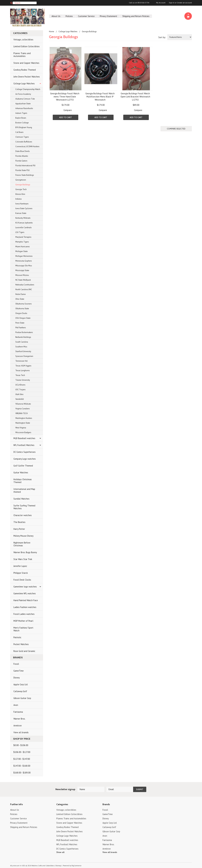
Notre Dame (21, 294)
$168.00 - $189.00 (22, 773)
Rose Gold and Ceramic (24, 651)
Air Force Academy (23, 94)
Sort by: (162, 37)
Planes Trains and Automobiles (22, 55)
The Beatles (19, 522)
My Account (161, 3)
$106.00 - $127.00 (22, 752)
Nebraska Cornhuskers (25, 285)
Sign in (172, 3)
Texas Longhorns (23, 370)
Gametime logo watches (25, 587)
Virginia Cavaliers (23, 409)
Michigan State (22, 251)
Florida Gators (21, 161)
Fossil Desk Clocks (22, 580)
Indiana (18, 199)
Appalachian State (23, 104)
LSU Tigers (20, 232)
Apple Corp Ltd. (21, 684)
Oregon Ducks (21, 313)
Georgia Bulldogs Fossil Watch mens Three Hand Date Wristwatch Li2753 (65, 97)
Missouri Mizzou (22, 275)
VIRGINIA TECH (22, 413)
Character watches (23, 515)
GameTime (19, 671)
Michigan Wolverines (24, 256)
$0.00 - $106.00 (21, 745)
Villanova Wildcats (23, 404)
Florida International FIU (25, 166)
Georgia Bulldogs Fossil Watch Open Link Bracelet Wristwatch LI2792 (135, 97)
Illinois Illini (20, 194)
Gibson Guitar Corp (22, 698)
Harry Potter (19, 529)
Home (52, 31)
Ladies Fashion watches (25, 607)
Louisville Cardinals (24, 227)
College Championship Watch (28, 89)
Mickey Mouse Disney (23, 536)
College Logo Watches (24, 83)
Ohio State (20, 299)
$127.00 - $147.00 (22, 759)
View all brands (21, 732)
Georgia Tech (21, 189)
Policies (69, 16)
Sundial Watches (21, 499)
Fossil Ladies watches (24, 614)
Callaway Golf (20, 691)
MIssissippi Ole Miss (24, 266)
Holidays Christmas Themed (23, 481)
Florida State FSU (22, 170)
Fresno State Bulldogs (25, 175)
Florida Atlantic (22, 156)
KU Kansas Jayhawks (24, 223)
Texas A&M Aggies (23, 366)
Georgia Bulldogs (23, 185)
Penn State (20, 323)
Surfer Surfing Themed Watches (24, 507)
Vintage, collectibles (23, 40)
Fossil (16, 664)
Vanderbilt (20, 399)
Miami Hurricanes (23, 247)
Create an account (184, 3)
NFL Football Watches (24, 445)
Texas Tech (20, 375)
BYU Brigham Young (24, 127)
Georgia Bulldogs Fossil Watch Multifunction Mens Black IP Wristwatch (100, 97)
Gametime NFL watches (25, 593)
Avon (16, 705)
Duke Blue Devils (23, 151)
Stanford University (23, 351)
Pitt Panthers (21, 328)
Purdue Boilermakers (24, 332)
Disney (17, 678)
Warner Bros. (19, 719)
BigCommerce (76, 866)
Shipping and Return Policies (136, 16)
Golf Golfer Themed (23, 466)
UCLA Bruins (20, 385)
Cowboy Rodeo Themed (25, 70)
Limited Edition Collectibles (27, 46)
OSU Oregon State (23, 318)
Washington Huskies (24, 418)
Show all (60, 852)
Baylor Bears (21, 118)
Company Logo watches (25, 459)
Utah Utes (19, 394)
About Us (56, 16)
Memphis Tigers (22, 242)
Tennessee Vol (22, 361)
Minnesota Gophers (24, 261)
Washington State (23, 423)
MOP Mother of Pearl (23, 621)
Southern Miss (21, 347)
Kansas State (21, 213)
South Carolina (22, 342)
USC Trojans (20, 390)
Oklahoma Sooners (24, 304)
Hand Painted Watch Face (26, 600)
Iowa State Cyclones (24, 208)
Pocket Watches (21, 644)
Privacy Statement (108, 16)
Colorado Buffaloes (24, 142)
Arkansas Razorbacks (24, 108)
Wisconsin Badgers (23, 432)
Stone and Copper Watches (26, 63)
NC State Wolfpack (23, 280)
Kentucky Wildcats (23, 218)
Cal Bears (19, 132)
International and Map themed (24, 490)
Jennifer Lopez (20, 566)
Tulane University (23, 380)
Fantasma (18, 712)
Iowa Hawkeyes (22, 204)
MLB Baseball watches (24, 438)
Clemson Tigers (22, 137)
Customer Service (86, 16)
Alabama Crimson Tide (25, 99)
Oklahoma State (22, 309)
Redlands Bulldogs (23, 337)
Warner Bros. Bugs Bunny (25, 552)
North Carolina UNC (24, 289)
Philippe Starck (21, 573)
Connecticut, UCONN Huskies (27, 146)
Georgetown (21, 180)
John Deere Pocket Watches (27, 77)
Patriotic (17, 637)
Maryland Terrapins (23, 237)
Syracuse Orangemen (24, 356)
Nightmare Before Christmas (22, 544)
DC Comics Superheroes (25, 452)
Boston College (22, 123)
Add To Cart (66, 117)
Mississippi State (22, 270)
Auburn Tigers (21, 113)
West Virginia (21, 428)
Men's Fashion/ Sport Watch (23, 629)
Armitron (18, 726)
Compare (68, 110)
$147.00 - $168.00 (22, 766)
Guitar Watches (21, 472)
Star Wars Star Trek (23, 559)
